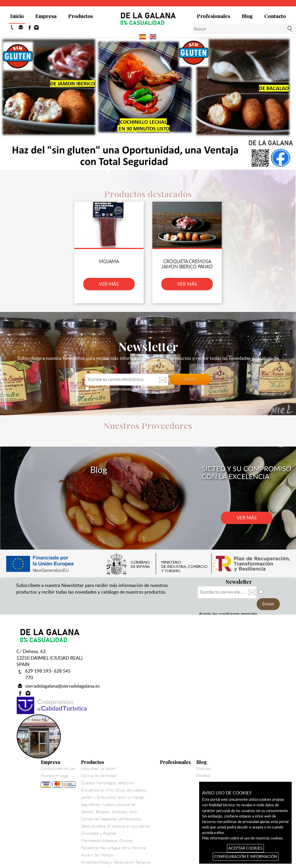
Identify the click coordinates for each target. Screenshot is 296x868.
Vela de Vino (156, 783)
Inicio (17, 16)
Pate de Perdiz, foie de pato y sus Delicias (182, 762)
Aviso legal (183, 829)
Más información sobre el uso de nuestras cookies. (243, 838)
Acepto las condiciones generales (119, 386)
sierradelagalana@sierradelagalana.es (62, 671)
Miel (149, 805)
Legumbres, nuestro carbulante (173, 697)
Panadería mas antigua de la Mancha (178, 740)
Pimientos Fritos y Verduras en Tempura (180, 754)
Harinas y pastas (160, 769)
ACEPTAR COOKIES (245, 848)
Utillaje (151, 798)
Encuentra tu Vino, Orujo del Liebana (178, 682)
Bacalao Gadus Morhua (166, 776)
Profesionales (213, 16)
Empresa (46, 16)
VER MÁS (111, 281)
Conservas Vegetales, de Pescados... (177, 711)
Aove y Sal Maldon (162, 747)
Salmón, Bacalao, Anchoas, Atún (174, 704)
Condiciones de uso (123, 661)
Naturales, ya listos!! (163, 661)
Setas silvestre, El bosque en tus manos (180, 718)
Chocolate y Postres (163, 725)
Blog (247, 16)
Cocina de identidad (163, 668)
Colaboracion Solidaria (165, 790)
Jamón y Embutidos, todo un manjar (177, 689)
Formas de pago (123, 674)
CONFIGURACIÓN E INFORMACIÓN (246, 856)
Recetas (268, 668)
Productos (81, 16)
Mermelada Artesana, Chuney (171, 733)
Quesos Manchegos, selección (172, 675)
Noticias (268, 661)
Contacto (275, 16)
